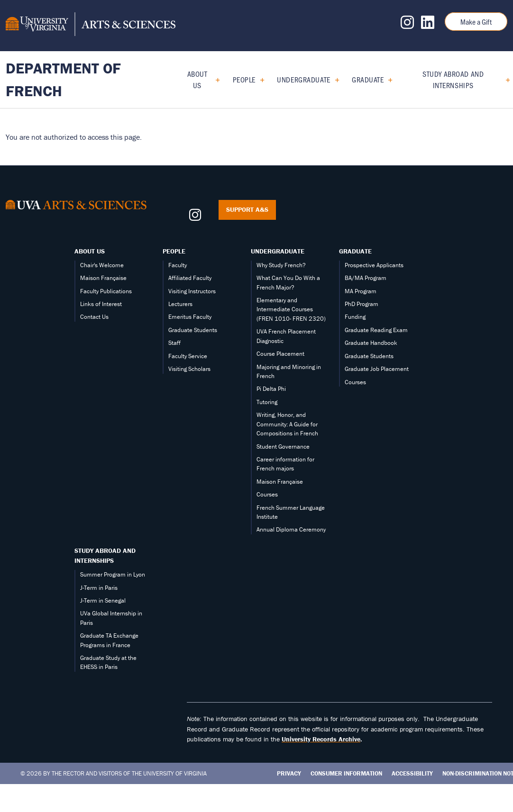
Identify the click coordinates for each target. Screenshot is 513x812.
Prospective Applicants (374, 265)
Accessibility (412, 773)
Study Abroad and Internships (453, 79)
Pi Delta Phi (271, 389)
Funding (355, 317)
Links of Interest (101, 304)
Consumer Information (346, 773)
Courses (267, 494)
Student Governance (283, 447)
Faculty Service (188, 356)
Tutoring (267, 402)
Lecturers (180, 304)
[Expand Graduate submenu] (387, 80)
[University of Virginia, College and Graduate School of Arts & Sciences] (91, 26)
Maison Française (103, 278)
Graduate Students (193, 330)
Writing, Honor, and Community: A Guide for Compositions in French (287, 424)
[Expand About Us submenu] (214, 80)
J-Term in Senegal (103, 600)
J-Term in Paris (99, 588)
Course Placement (280, 354)
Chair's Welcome (102, 265)
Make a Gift (476, 22)
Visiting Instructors (192, 291)
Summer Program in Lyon (113, 574)
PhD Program (362, 304)
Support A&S (247, 209)
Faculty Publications (106, 291)
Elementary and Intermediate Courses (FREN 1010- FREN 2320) (291, 309)
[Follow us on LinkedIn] (428, 25)
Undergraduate (303, 79)
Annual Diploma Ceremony (291, 529)
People (244, 79)
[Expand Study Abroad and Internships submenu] (504, 80)
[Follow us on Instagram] (407, 25)
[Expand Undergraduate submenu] (334, 80)
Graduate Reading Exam (376, 330)
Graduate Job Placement (377, 369)
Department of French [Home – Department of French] (63, 79)
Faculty (178, 265)
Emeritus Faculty (190, 317)
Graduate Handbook (371, 343)
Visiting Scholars (189, 369)
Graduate (368, 79)
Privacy (289, 773)
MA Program (361, 291)
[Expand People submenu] (259, 80)
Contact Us (94, 317)
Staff (174, 343)
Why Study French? (281, 265)
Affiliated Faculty (190, 278)
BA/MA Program (366, 278)
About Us (197, 79)
